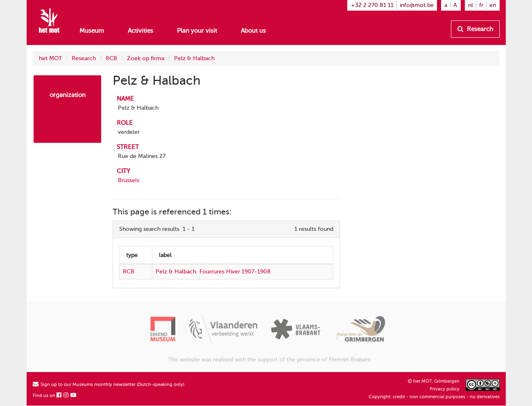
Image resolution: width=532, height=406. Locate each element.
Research (475, 29)
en (493, 5)
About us (253, 31)
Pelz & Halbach (194, 58)
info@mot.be (417, 5)
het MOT (50, 58)
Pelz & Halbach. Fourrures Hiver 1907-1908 (213, 272)
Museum (92, 31)
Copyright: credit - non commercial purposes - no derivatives (434, 397)
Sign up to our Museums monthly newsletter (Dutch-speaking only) (109, 385)
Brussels (129, 180)
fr (481, 5)
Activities (140, 31)
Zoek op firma (146, 58)
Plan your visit (197, 31)
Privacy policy (445, 389)
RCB (111, 58)
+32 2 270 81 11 (372, 5)
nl (471, 5)
